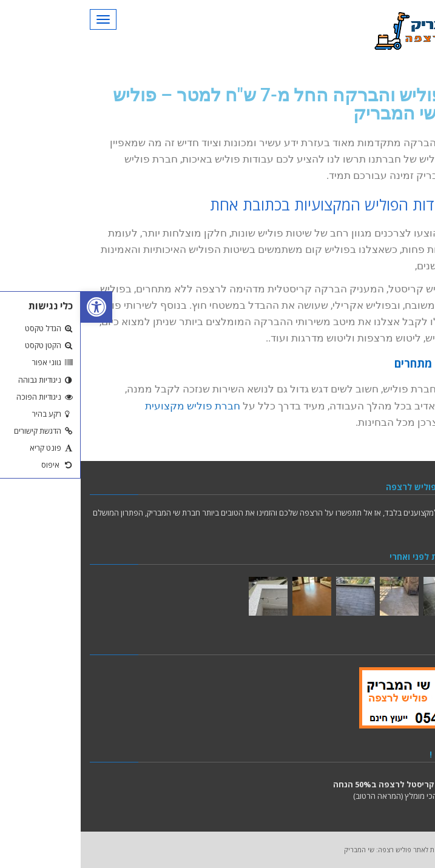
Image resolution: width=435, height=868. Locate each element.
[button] (16, 307)
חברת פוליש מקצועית (112, 406)
